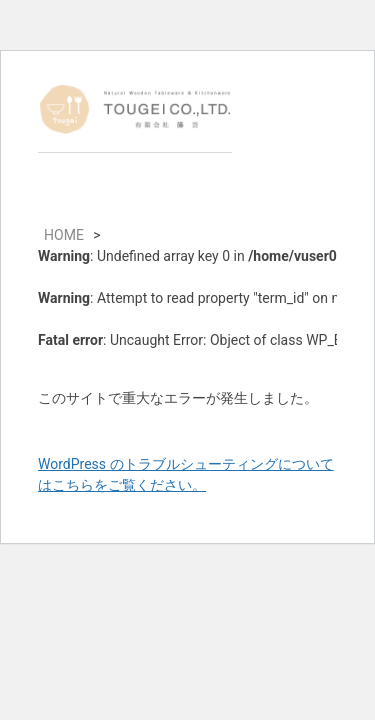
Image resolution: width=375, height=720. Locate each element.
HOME (64, 235)
